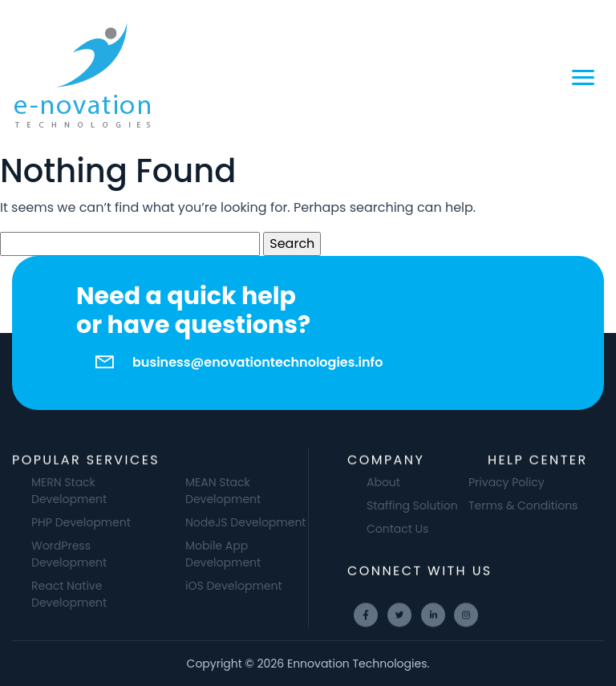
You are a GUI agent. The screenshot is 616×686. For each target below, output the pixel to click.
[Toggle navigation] (583, 76)
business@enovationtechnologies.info (257, 362)
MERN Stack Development (86, 491)
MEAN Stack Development (240, 491)
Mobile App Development (240, 554)
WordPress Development (86, 554)
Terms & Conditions (506, 505)
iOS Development (251, 586)
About (400, 482)
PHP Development (98, 522)
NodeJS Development (262, 522)
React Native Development (86, 594)
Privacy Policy (490, 482)
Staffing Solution (429, 505)
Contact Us (414, 529)
